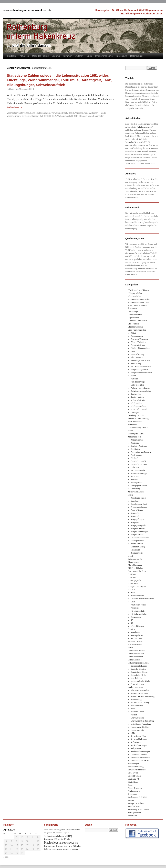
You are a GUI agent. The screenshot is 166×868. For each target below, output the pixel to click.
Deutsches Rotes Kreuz (138, 321)
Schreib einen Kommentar (92, 116)
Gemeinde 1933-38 (138, 461)
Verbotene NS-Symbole (140, 758)
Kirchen (134, 715)
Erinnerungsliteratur (139, 507)
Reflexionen (136, 742)
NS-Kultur (132, 574)
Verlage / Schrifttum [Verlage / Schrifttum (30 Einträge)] (70, 849)
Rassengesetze (136, 483)
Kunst (131, 556)
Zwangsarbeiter (137, 553)
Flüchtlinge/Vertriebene (140, 360)
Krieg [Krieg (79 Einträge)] (69, 836)
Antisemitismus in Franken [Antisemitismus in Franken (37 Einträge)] (55, 836)
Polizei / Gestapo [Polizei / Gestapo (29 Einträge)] (56, 849)
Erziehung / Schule (136, 415)
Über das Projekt (40, 56)
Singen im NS (134, 779)
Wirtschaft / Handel (98, 113)
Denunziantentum (135, 315)
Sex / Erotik (133, 773)
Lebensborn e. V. (135, 559)
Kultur (133, 376)
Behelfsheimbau (137, 596)
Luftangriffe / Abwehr (140, 538)
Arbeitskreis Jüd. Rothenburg (143, 696)
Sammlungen (133, 764)
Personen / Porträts (136, 641)
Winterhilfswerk (137, 626)
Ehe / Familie (134, 324)
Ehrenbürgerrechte (136, 327)
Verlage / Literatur (138, 400)
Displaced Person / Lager (141, 348)
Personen (134, 480)
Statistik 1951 (50, 116)
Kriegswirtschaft (137, 535)
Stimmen (68, 56)
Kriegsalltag (136, 513)
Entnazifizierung (137, 354)
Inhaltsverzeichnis (104, 56)
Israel (133, 709)
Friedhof (134, 458)
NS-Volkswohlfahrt (138, 614)
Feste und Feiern (135, 422)
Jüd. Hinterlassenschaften (141, 367)
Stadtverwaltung (137, 397)
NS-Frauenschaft (137, 611)
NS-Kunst (132, 577)
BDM (133, 593)
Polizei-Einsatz (137, 544)
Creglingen (135, 449)
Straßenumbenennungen (140, 751)
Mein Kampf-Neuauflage (141, 724)
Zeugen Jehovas (137, 684)
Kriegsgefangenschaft (139, 370)
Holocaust (135, 467)
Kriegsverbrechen (138, 528)
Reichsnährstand (135, 660)
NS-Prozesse (133, 583)
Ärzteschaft (133, 309)
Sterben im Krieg (138, 547)
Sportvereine (136, 394)
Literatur (56, 56)
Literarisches (133, 562)
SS (132, 623)
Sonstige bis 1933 (138, 635)
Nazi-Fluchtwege (138, 382)
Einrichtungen (136, 455)
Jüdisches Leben (135, 437)
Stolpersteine (136, 748)
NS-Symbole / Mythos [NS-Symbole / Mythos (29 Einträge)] (61, 833)
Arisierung (135, 443)
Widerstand (133, 816)
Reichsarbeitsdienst (136, 654)
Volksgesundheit (135, 813)
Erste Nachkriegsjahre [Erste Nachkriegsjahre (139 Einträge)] (57, 841)
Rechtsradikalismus (139, 739)
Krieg (130, 495)
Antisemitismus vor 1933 (138, 302)
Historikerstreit (137, 706)
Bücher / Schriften (138, 342)
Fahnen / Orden (137, 510)
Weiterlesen (15, 107)
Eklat (133, 351)
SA (132, 620)
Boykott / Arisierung (139, 446)
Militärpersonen (137, 541)
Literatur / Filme (137, 718)
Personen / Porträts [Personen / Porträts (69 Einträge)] (54, 839)
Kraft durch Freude (138, 605)
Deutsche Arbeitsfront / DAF (142, 599)
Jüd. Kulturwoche (138, 470)
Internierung (136, 363)
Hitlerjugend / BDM (136, 434)
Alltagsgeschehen (135, 293)
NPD (133, 733)
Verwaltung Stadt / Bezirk (63, 113)
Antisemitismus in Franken (139, 299)
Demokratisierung (138, 345)
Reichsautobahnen (136, 657)
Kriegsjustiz (136, 522)
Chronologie (133, 312)
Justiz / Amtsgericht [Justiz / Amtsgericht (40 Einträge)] (57, 830)
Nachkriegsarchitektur (140, 727)
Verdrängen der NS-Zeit (140, 761)
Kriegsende (135, 516)
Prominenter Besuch (136, 651)
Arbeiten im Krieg (138, 498)
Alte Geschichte (135, 296)
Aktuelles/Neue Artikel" (136, 142)
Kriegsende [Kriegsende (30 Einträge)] (48, 833)
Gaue (133, 602)
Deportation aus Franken (141, 452)
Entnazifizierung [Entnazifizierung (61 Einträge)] (64, 846)
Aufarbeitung (136, 699)
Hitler (130, 431)
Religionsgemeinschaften (141, 391)
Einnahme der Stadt (139, 504)
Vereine (131, 800)
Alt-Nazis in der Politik (140, 690)
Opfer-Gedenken (137, 385)
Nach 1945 (135, 477)
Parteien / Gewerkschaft (140, 388)
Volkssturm (135, 550)
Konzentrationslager (139, 473)
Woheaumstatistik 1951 (68, 116)
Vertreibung (135, 489)
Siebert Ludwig (134, 776)
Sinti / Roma (133, 782)
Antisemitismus (137, 440)
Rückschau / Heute (136, 687)
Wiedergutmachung (139, 406)
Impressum (121, 56)
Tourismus (132, 794)
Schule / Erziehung (136, 767)
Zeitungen (135, 412)
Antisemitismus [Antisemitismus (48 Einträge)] (73, 830)
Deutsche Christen (138, 669)
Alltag (27, 113)
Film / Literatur (137, 357)
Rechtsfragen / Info (138, 736)
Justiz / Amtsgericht (136, 492)
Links (89, 56)
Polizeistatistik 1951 (34, 116)
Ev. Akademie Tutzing (140, 703)
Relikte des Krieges (139, 745)
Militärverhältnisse (136, 568)
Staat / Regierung (135, 788)
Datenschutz (136, 56)
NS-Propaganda (134, 580)
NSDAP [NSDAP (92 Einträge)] (70, 843)
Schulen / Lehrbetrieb (137, 770)
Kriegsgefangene (137, 519)
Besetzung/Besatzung (139, 339)
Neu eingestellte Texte (137, 571)
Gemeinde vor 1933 (139, 464)
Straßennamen (134, 791)
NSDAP (131, 590)
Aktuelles (24, 56)
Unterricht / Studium (139, 754)
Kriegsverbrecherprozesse (141, 373)
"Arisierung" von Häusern (139, 290)
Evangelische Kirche (139, 672)
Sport (130, 785)
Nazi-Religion (136, 678)
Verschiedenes (134, 806)
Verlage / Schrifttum (136, 803)
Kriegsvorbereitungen (139, 531)
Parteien (131, 629)
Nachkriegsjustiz (137, 730)
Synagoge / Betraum (139, 486)
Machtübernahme (135, 565)
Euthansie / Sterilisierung (138, 418)
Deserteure (135, 501)
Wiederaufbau (82, 113)
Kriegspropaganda (138, 525)
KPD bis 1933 (136, 632)
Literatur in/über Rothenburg (142, 721)
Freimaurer (133, 425)
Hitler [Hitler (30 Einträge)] (46, 830)
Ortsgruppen (136, 617)
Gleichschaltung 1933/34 (138, 428)
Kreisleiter (135, 608)
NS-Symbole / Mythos (137, 586)
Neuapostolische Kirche (140, 681)
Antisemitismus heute (139, 693)
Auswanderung (137, 336)
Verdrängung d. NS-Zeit (138, 797)
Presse (131, 648)
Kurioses (134, 379)
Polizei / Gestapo (135, 645)
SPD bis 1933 (136, 638)
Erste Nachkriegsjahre (40, 113)
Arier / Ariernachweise (137, 305)
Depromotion (133, 318)
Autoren (79, 56)
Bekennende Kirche (139, 666)
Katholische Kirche (138, 675)
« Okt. (6, 857)
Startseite (12, 56)
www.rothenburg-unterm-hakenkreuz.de (27, 10)
